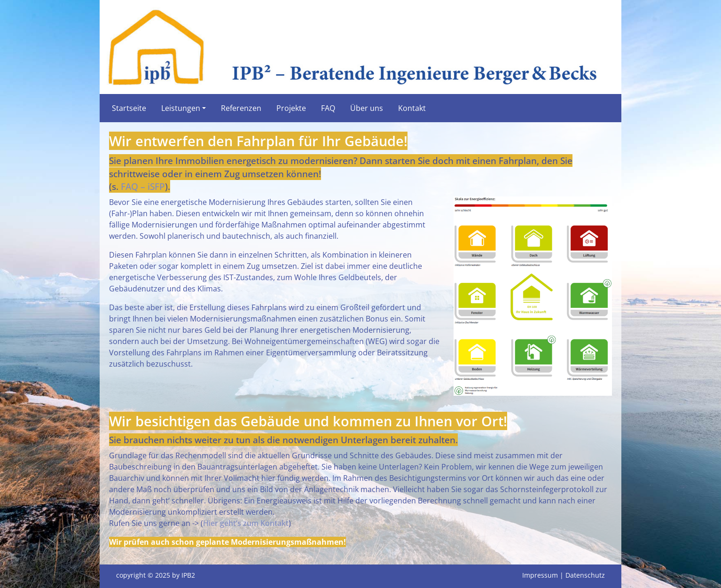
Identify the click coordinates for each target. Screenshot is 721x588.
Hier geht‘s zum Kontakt (246, 523)
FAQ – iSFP (143, 186)
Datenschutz (585, 575)
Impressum (540, 575)
